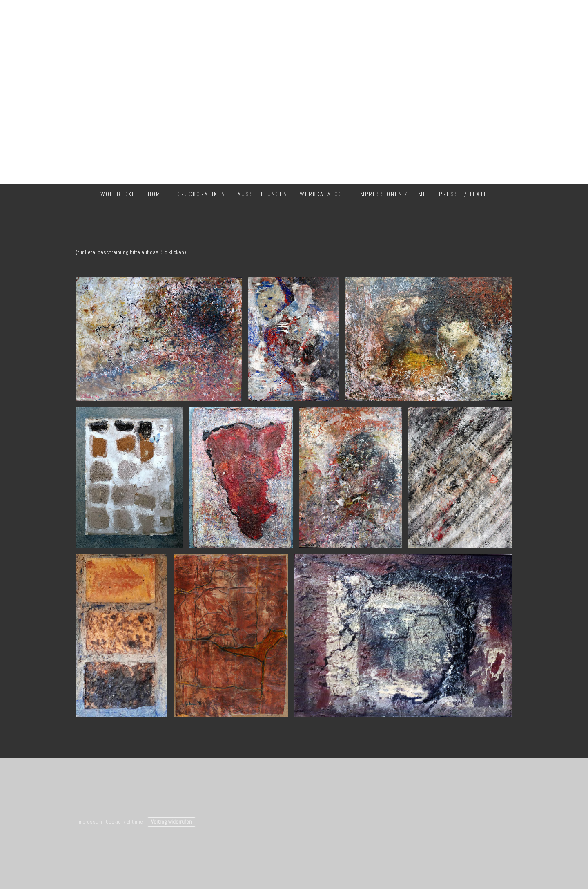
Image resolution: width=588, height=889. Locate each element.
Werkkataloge (323, 194)
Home (156, 194)
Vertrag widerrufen (171, 822)
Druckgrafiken (201, 194)
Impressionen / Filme (393, 194)
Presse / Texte (463, 194)
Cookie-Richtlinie (124, 822)
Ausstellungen (263, 194)
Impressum (90, 822)
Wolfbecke (118, 194)
